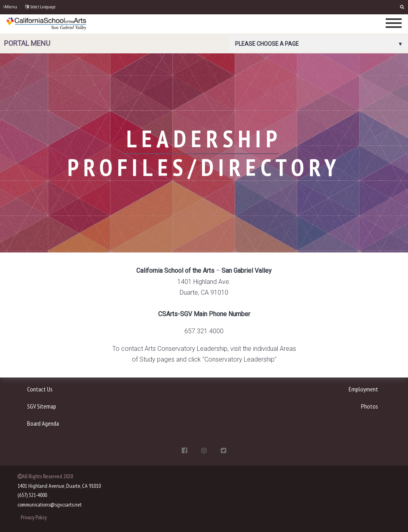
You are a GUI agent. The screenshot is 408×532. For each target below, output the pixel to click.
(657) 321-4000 (32, 495)
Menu (10, 7)
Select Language (40, 7)
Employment (363, 389)
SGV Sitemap (42, 406)
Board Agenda (43, 423)
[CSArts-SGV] (46, 23)
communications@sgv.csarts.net (50, 505)
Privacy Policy (34, 517)
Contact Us (40, 389)
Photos (370, 406)
